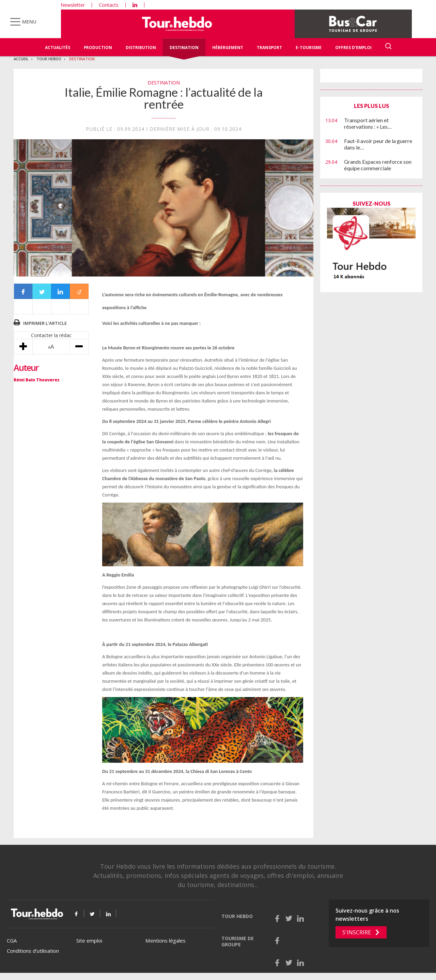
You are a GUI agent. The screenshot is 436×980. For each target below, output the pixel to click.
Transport (269, 48)
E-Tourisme (309, 48)
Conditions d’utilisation (33, 951)
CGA (12, 941)
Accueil (21, 59)
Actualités (58, 48)
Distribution (141, 48)
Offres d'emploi (353, 48)
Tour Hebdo (49, 59)
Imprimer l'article (45, 323)
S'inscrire (357, 932)
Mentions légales (166, 941)
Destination (184, 48)
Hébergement (228, 48)
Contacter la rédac (51, 335)
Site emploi (89, 941)
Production (98, 48)
